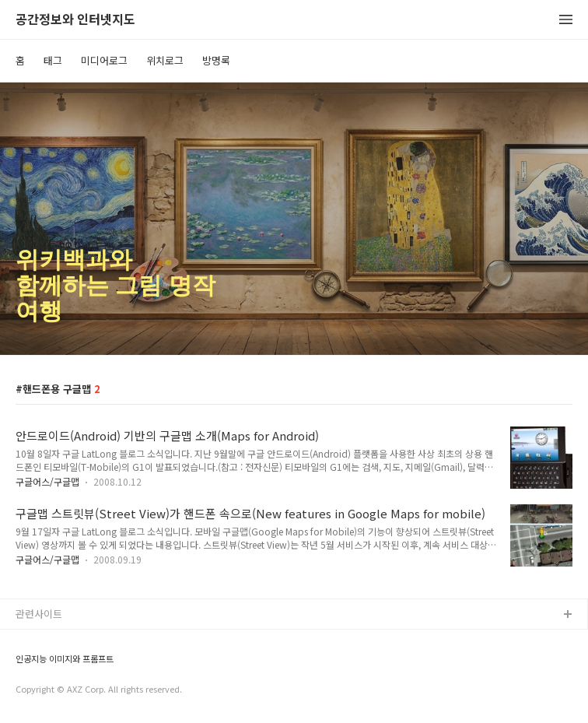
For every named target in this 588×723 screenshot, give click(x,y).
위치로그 (165, 60)
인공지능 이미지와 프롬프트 (65, 659)
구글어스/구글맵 (47, 481)
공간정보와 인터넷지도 (75, 20)
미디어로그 (104, 60)
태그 (53, 60)
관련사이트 (39, 614)
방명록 (216, 60)
